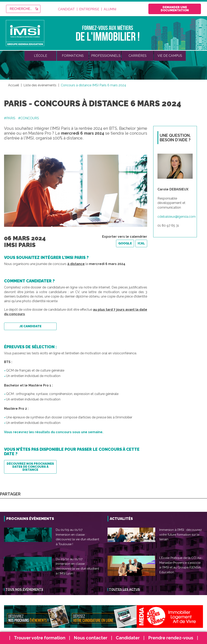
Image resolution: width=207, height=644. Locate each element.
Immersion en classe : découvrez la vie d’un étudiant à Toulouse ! (77, 539)
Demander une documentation (175, 9)
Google (125, 243)
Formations (73, 56)
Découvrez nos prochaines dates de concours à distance (30, 467)
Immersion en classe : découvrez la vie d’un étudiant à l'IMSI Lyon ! (77, 569)
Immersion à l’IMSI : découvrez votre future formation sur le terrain (181, 535)
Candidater (128, 638)
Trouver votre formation (40, 638)
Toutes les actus (124, 589)
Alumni (110, 9)
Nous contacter (91, 638)
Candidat (66, 9)
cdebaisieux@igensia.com (177, 217)
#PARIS (10, 118)
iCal (141, 243)
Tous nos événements (24, 589)
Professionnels (106, 56)
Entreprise (89, 9)
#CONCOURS (29, 118)
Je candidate (30, 326)
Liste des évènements (40, 85)
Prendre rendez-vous (171, 638)
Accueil (14, 85)
